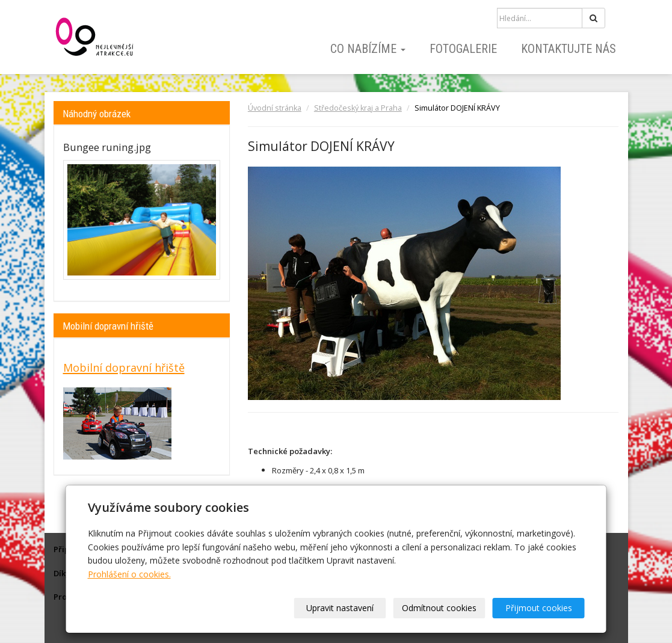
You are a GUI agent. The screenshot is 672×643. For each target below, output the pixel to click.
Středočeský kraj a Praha (358, 108)
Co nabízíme (368, 49)
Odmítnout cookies (439, 608)
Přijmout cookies (539, 608)
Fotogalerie (463, 49)
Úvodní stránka (275, 108)
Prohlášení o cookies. (129, 574)
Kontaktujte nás (569, 49)
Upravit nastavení (340, 608)
